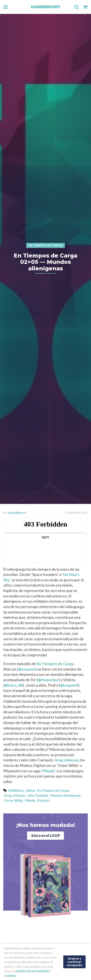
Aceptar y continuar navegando (75, 962)
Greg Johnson (66, 760)
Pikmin (48, 771)
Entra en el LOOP (46, 835)
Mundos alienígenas (65, 795)
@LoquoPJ (69, 685)
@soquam (27, 669)
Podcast (44, 800)
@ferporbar (48, 680)
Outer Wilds (13, 800)
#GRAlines (16, 790)
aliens (31, 790)
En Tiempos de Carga (55, 664)
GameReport (17, 513)
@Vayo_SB (14, 685)
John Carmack (37, 795)
